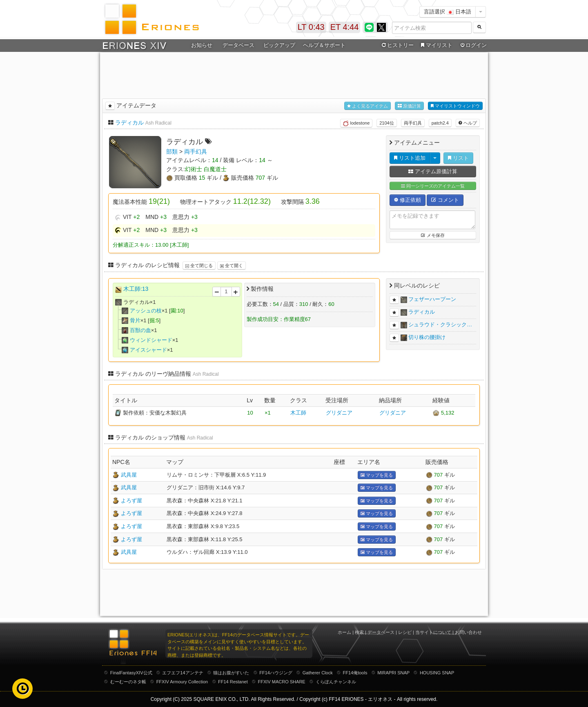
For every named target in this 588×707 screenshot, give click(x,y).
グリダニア (339, 413)
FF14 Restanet (233, 682)
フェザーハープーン (432, 299)
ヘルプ (468, 123)
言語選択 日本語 (448, 12)
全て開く (232, 265)
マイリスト (435, 45)
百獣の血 (140, 330)
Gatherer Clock (318, 673)
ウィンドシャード (151, 340)
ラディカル (129, 123)
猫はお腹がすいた (231, 673)
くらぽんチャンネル (336, 682)
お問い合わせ (468, 632)
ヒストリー (397, 45)
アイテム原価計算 (433, 171)
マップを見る (377, 475)
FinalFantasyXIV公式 (131, 673)
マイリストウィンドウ (455, 106)
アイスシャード (148, 350)
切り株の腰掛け (427, 337)
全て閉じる (199, 265)
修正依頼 (408, 200)
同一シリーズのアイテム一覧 (433, 186)
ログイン (473, 45)
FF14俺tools (355, 673)
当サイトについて (433, 632)
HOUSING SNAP (437, 673)
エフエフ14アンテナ (183, 673)
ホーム (344, 632)
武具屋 (129, 475)
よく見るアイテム (367, 106)
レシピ (405, 632)
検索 (359, 632)
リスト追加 (410, 158)
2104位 (386, 123)
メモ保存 (433, 235)
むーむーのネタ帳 (128, 682)
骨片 (135, 320)
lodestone (356, 123)
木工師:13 (136, 289)
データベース (238, 45)
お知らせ (202, 45)
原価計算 (409, 106)
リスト (458, 158)
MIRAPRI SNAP (393, 673)
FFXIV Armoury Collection (182, 682)
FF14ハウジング (276, 673)
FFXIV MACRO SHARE (282, 682)
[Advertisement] (294, 74)
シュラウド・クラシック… (440, 325)
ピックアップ (279, 45)
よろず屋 (131, 501)
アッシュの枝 (146, 311)
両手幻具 (413, 123)
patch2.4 (440, 123)
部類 (172, 152)
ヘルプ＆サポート (324, 45)
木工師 (298, 413)
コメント (445, 200)
